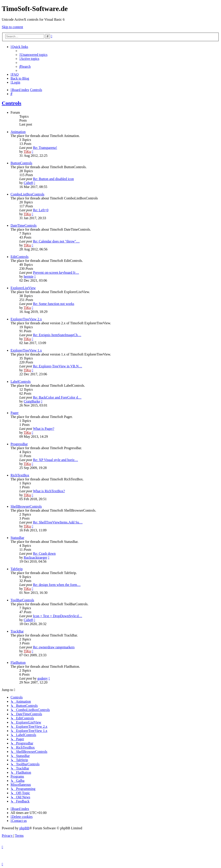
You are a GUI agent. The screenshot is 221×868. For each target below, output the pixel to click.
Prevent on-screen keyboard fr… (56, 273)
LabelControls (21, 382)
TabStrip (17, 569)
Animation (18, 132)
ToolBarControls (22, 600)
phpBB (24, 828)
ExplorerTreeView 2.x (26, 319)
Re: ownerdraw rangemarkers (54, 647)
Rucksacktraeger (35, 557)
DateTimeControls (24, 225)
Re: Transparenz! (45, 148)
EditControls (20, 257)
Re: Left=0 (41, 210)
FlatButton (18, 663)
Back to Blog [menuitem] (20, 78)
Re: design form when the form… (57, 585)
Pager (14, 413)
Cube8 (28, 183)
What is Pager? (44, 429)
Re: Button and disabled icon (53, 179)
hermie (29, 276)
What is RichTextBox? (49, 491)
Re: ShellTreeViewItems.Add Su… (58, 522)
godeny (43, 678)
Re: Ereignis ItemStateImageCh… (57, 335)
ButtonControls (21, 163)
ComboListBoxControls (27, 194)
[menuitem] (33, 55)
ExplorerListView (23, 288)
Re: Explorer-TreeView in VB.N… (58, 366)
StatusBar (17, 538)
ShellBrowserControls (26, 506)
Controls (12, 103)
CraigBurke (32, 401)
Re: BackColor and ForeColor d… (57, 397)
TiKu (27, 152)
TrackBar (17, 631)
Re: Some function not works (54, 304)
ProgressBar (19, 444)
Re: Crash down (44, 553)
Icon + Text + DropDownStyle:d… (58, 616)
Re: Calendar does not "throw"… (56, 241)
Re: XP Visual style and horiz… (55, 460)
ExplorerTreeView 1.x (26, 350)
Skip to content (12, 27)
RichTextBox (20, 475)
